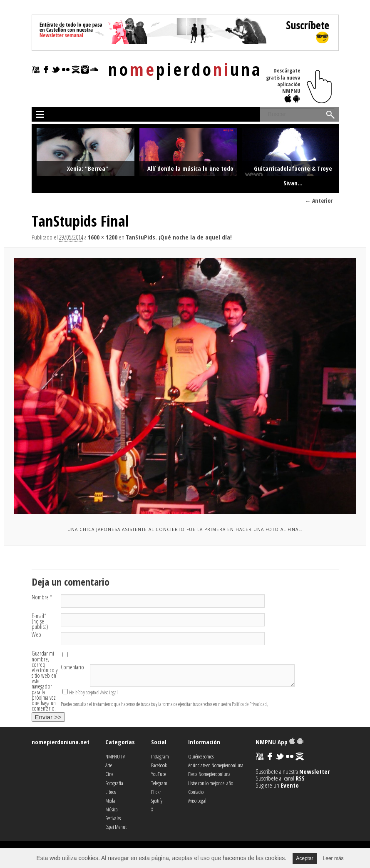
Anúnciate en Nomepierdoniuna (216, 765)
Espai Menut (116, 827)
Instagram (160, 756)
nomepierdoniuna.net (61, 742)
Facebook (159, 765)
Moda (110, 801)
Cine (109, 774)
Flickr (156, 792)
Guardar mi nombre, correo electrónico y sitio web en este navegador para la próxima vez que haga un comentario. (45, 681)
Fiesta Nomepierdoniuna (209, 774)
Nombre (42, 597)
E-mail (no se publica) (40, 621)
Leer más (333, 858)
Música (112, 809)
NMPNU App (279, 742)
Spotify (157, 801)
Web (36, 635)
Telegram (159, 783)
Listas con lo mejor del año (211, 783)
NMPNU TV (115, 756)
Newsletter (314, 771)
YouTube (159, 774)
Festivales (113, 818)
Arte (109, 765)
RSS (300, 778)
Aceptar (304, 858)
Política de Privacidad (249, 704)
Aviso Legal (109, 692)
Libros (111, 792)
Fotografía (114, 783)
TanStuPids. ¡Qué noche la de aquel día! (179, 237)
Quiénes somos (201, 756)
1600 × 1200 (103, 237)
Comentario (72, 667)
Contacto (196, 792)
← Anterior (319, 201)
